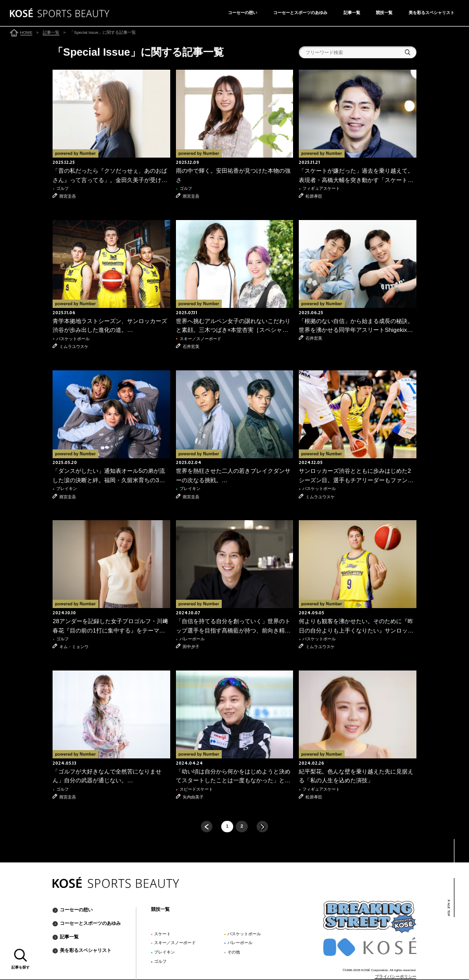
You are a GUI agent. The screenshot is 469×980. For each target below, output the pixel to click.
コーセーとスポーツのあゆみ (300, 12)
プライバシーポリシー (396, 977)
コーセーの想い (243, 12)
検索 (408, 52)
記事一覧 (352, 12)
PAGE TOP (448, 908)
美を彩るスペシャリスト (432, 12)
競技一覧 (384, 12)
